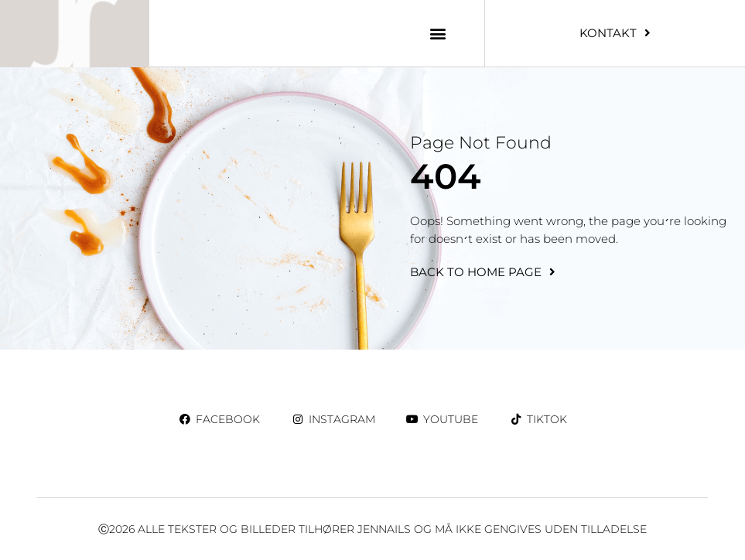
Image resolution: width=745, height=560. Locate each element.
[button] (438, 33)
